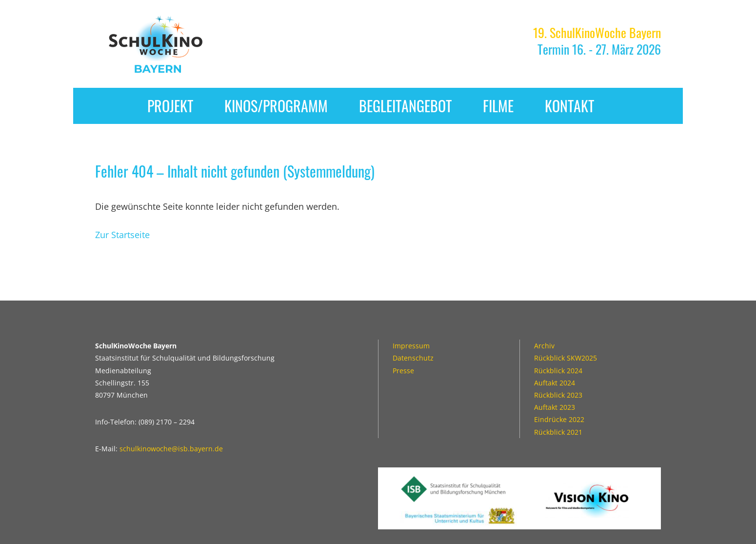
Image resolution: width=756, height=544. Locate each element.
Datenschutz (413, 358)
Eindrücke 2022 (559, 419)
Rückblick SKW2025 (566, 358)
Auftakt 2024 (555, 383)
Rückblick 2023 (558, 395)
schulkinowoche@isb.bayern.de (171, 449)
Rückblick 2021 (558, 432)
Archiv (544, 346)
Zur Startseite (122, 235)
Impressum (411, 346)
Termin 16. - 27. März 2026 (597, 41)
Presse (403, 371)
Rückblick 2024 (558, 371)
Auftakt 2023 (555, 407)
